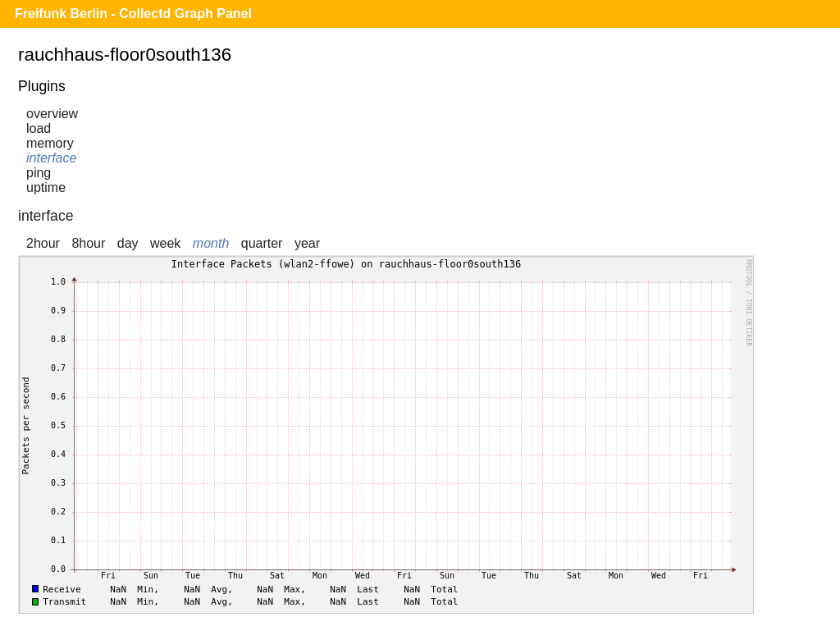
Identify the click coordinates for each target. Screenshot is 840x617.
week (165, 243)
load (39, 128)
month (211, 243)
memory (50, 143)
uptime (46, 187)
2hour (43, 243)
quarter (262, 243)
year (307, 243)
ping (39, 173)
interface (51, 158)
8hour (88, 243)
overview (52, 114)
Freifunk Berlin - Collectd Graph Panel (133, 14)
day (128, 243)
